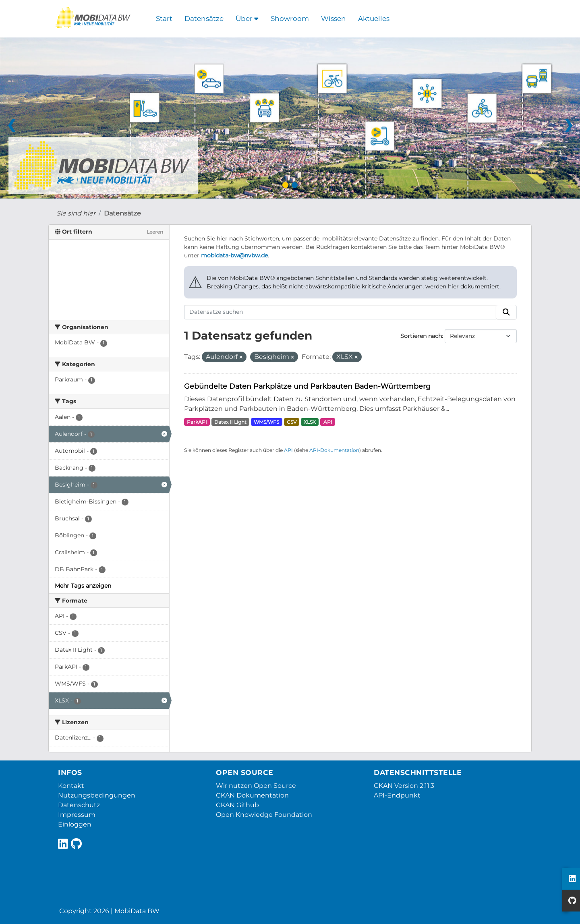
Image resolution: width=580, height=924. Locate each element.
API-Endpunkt (397, 795)
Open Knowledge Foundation (264, 815)
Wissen (333, 19)
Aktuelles (374, 19)
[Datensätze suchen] (340, 312)
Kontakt (71, 786)
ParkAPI (197, 422)
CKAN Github (237, 805)
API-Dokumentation (334, 450)
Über (247, 19)
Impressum (77, 815)
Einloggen (75, 824)
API (328, 422)
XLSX (310, 422)
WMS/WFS (266, 422)
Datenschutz (79, 805)
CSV (292, 422)
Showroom (290, 19)
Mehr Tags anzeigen (83, 586)
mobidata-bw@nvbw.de (234, 255)
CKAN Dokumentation (252, 795)
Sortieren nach (421, 336)
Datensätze (204, 19)
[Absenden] (506, 312)
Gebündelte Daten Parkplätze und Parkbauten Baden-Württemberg (307, 386)
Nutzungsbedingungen (97, 795)
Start (164, 19)
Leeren (155, 232)
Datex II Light (230, 422)
